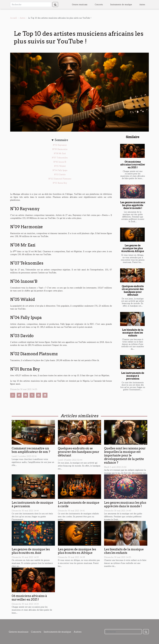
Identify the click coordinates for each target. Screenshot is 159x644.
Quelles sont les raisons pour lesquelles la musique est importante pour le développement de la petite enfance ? (125, 455)
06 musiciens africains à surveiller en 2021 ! (133, 165)
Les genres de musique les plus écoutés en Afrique (133, 248)
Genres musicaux (80, 4)
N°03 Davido (60, 174)
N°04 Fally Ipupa (60, 170)
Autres (142, 4)
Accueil (13, 18)
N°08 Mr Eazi (60, 153)
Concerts (99, 4)
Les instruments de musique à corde (79, 504)
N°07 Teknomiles (60, 158)
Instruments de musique (121, 4)
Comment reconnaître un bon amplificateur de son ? (31, 450)
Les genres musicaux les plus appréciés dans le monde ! (133, 205)
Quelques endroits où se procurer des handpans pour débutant (133, 291)
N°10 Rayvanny (60, 145)
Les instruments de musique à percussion (133, 376)
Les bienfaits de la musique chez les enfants (133, 333)
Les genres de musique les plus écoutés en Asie (31, 551)
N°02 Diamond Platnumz (60, 179)
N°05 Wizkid (60, 166)
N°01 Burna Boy (60, 183)
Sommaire (61, 140)
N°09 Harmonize (60, 149)
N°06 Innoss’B (60, 162)
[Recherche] (31, 4)
